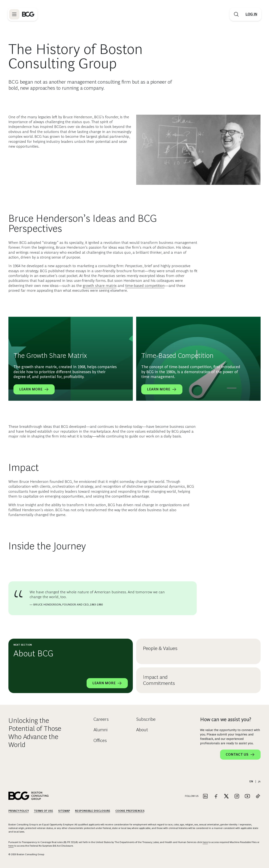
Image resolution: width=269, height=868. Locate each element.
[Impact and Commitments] (229, 680)
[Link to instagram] (237, 796)
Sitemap (64, 811)
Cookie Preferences (130, 811)
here (205, 842)
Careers (101, 719)
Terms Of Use (44, 811)
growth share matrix (100, 286)
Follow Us (192, 796)
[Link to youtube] (247, 796)
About (142, 730)
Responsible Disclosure (93, 811)
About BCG (33, 653)
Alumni (101, 730)
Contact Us (240, 755)
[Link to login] (251, 15)
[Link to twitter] (226, 796)
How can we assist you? (226, 719)
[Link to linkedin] (205, 796)
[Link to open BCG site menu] (15, 15)
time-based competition (145, 286)
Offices (100, 740)
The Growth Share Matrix (50, 356)
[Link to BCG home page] (29, 15)
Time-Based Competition (177, 356)
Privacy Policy (19, 811)
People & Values (160, 648)
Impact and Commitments (159, 680)
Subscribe (146, 719)
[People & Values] (229, 651)
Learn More (34, 389)
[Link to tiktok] (258, 796)
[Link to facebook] (216, 796)
